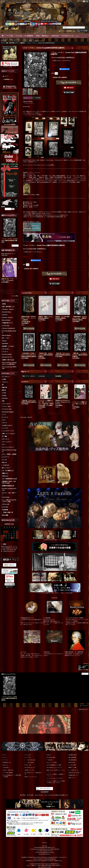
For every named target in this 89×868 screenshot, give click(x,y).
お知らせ (49, 755)
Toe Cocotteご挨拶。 (51, 757)
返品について (72, 778)
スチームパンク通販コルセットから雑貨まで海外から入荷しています (56, 782)
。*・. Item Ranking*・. (30, 762)
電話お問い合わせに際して (75, 773)
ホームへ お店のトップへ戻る (83, 667)
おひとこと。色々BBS (52, 762)
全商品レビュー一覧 (29, 770)
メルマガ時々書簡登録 (8, 773)
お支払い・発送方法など (8, 770)
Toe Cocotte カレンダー (30, 767)
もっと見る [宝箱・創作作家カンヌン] (15, 296)
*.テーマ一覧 (28, 757)
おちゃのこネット (84, 709)
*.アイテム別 (28, 755)
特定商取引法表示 (73, 755)
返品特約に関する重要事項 (60, 77)
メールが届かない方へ (74, 770)
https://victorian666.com (50, 859)
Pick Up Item (28, 765)
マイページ (5, 760)
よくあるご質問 (72, 765)
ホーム (4, 755)
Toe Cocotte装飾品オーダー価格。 (54, 765)
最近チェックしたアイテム (31, 777)
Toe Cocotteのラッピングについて (54, 767)
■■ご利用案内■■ (73, 757)
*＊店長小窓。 (50, 760)
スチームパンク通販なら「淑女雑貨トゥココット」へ (56, 775)
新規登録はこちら (71, 31)
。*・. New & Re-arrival (30, 760)
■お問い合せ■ (72, 762)
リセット (16, 246)
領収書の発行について (74, 775)
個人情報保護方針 (73, 760)
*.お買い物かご (6, 767)
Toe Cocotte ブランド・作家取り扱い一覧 (34, 773)
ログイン (62, 31)
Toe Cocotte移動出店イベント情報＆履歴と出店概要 (12, 776)
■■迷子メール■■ (73, 767)
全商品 (4, 304)
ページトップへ (85, 706)
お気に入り (5, 765)
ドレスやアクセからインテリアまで (55, 778)
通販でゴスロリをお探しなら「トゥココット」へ (56, 771)
